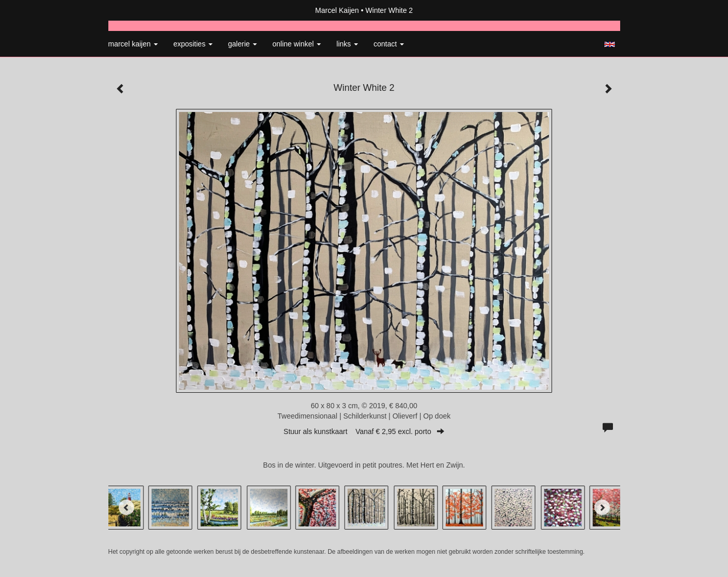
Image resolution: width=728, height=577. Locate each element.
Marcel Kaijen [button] (133, 44)
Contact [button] (389, 44)
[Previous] (126, 507)
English (610, 44)
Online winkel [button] (297, 44)
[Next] (602, 507)
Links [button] (347, 44)
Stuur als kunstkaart (364, 431)
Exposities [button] (193, 44)
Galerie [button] (242, 44)
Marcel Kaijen (337, 10)
